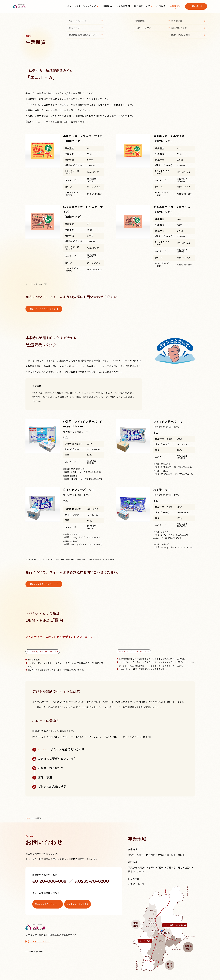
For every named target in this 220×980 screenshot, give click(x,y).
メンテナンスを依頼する (95, 902)
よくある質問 (123, 6)
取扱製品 (107, 6)
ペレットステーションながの (82, 6)
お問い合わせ (196, 6)
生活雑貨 (174, 6)
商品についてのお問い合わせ (44, 309)
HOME (28, 818)
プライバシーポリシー (40, 940)
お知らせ (161, 6)
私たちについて (142, 6)
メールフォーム (48, 749)
